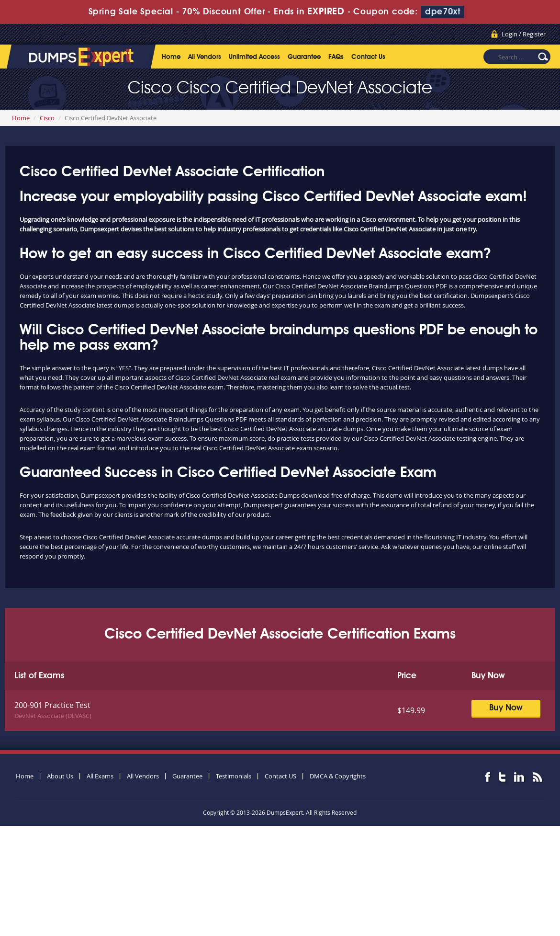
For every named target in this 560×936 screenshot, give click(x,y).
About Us (60, 776)
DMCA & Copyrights (338, 776)
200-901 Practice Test (52, 705)
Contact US (280, 776)
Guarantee (304, 57)
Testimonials (234, 776)
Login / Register (524, 34)
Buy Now (506, 708)
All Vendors (205, 57)
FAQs (336, 57)
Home (171, 57)
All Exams (100, 776)
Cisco (47, 118)
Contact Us (368, 57)
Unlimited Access (254, 57)
